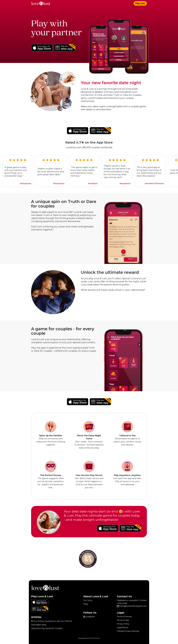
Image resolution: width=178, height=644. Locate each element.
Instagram (89, 617)
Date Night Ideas (39, 625)
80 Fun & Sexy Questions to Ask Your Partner (52, 621)
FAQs (86, 604)
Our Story (88, 600)
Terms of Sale (123, 620)
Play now (140, 3)
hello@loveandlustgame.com (132, 606)
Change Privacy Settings (128, 631)
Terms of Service (124, 617)
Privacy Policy (123, 624)
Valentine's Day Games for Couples (47, 628)
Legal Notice (122, 627)
